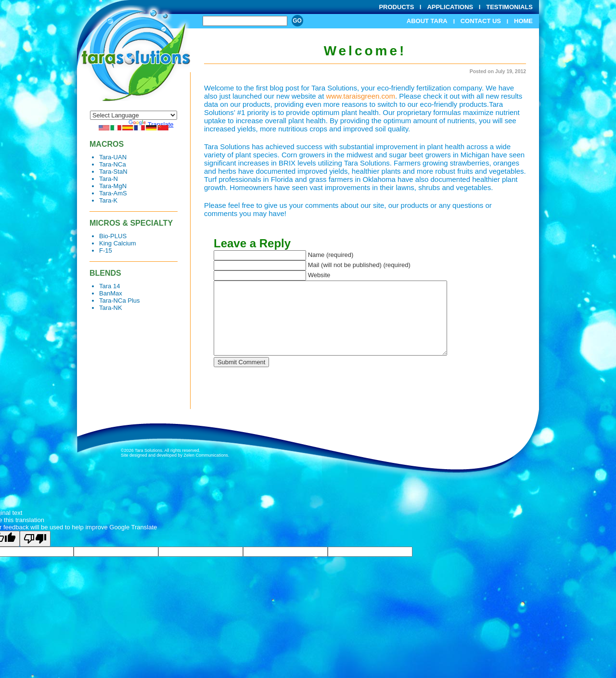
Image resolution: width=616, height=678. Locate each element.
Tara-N (109, 179)
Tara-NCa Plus (120, 301)
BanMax (111, 293)
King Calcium (118, 243)
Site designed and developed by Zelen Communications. (175, 455)
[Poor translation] (35, 539)
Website (319, 275)
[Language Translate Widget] (134, 115)
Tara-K (108, 200)
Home (523, 21)
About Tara (427, 21)
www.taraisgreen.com (360, 96)
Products (396, 7)
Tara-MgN (113, 186)
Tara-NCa (113, 164)
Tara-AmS (113, 193)
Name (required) (331, 255)
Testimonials (509, 7)
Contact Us (481, 21)
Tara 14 (109, 286)
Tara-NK (111, 308)
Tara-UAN (113, 157)
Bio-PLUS (113, 236)
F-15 (106, 250)
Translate (151, 124)
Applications (450, 7)
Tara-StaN (113, 172)
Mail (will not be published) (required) (359, 265)
